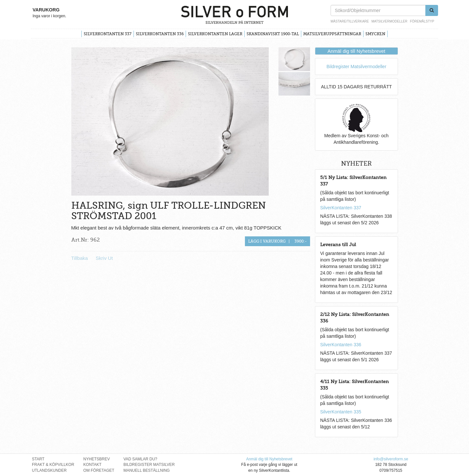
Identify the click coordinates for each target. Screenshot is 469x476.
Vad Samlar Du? (140, 459)
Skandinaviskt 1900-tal (273, 34)
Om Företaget (99, 470)
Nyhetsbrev (97, 459)
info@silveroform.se (391, 459)
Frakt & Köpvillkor (53, 465)
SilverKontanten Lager (215, 34)
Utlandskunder (49, 470)
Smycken (375, 34)
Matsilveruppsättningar (332, 34)
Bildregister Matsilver (149, 465)
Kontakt (92, 465)
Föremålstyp (422, 21)
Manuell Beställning (147, 470)
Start (38, 459)
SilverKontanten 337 (108, 34)
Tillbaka (80, 258)
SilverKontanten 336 (160, 34)
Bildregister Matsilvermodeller (356, 67)
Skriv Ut (104, 258)
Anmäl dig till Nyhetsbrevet (356, 51)
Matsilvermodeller (389, 21)
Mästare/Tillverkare (350, 21)
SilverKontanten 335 (341, 412)
